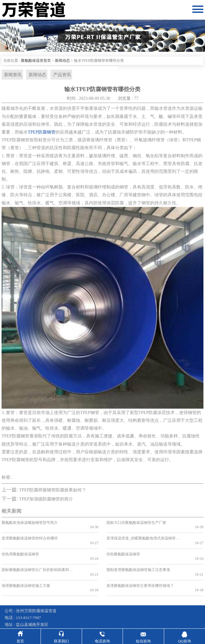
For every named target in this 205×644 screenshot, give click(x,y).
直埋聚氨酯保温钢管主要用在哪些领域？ (140, 568)
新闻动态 (62, 61)
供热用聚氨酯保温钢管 (20, 545)
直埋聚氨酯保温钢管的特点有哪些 (30, 534)
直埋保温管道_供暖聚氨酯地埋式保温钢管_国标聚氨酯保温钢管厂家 (143, 534)
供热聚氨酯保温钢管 (123, 545)
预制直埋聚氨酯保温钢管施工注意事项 (138, 557)
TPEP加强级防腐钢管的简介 (46, 500)
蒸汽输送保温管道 (133, 616)
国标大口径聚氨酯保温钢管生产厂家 (136, 523)
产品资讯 (59, 75)
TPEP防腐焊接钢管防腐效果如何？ (53, 491)
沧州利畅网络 (154, 609)
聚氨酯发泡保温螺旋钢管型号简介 (30, 523)
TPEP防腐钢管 (42, 133)
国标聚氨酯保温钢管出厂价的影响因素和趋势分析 (38, 557)
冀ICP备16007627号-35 (41, 609)
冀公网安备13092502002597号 (93, 609)
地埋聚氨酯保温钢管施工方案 (26, 568)
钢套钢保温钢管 (19, 616)
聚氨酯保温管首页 (36, 61)
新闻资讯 (12, 75)
